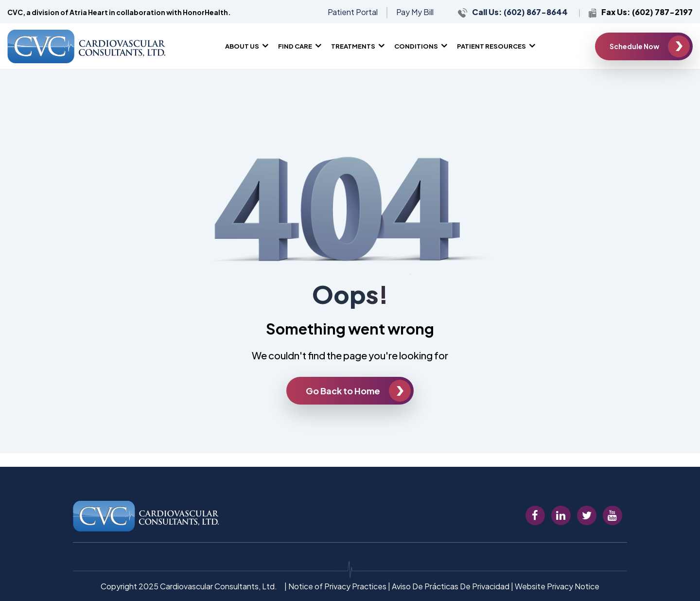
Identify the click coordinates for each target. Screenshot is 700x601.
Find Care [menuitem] (295, 46)
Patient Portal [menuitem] (353, 12)
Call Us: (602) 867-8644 (521, 12)
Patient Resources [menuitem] (491, 46)
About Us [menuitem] (242, 46)
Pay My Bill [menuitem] (415, 12)
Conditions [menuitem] (416, 46)
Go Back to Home (343, 391)
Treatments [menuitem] (353, 46)
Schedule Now (634, 46)
